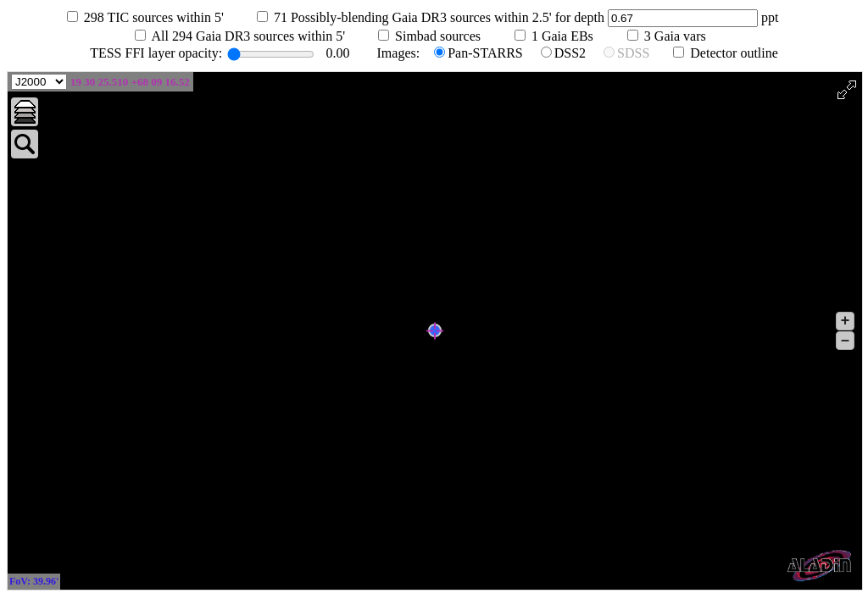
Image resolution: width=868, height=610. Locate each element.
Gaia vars (685, 36)
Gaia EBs (573, 36)
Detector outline (734, 53)
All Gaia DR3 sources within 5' (258, 36)
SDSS (633, 53)
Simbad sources (448, 36)
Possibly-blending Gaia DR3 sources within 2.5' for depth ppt (536, 17)
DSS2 (570, 53)
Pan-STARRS (485, 53)
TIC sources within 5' (164, 17)
